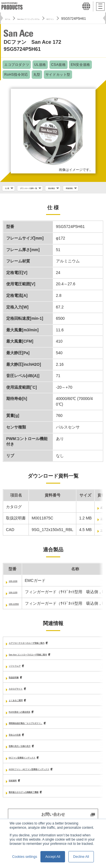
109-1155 (17, 605)
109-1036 (17, 593)
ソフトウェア (21, 679)
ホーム (10, 19)
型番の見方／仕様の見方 (31, 762)
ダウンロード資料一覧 (41, 189)
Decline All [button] (81, 857)
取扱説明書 (19, 691)
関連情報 (12, 199)
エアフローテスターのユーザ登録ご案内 (44, 656)
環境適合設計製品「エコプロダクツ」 (42, 738)
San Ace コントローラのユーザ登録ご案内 (47, 667)
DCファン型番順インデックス (35, 773)
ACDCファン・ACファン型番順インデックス (49, 785)
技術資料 (17, 797)
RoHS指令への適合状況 (30, 726)
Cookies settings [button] (25, 857)
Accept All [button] (53, 857)
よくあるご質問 (23, 715)
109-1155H (19, 617)
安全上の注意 (21, 750)
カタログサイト (23, 703)
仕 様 (9, 189)
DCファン (81, 19)
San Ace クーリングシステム (44, 19)
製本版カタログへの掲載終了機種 (38, 808)
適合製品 (75, 189)
